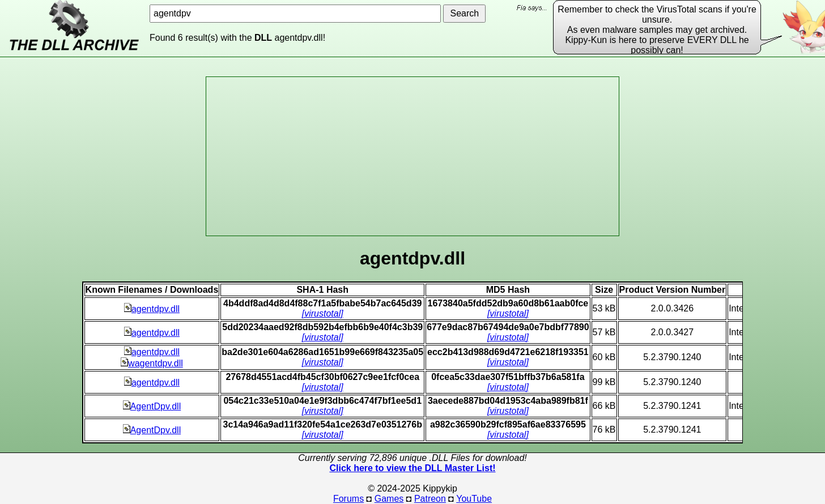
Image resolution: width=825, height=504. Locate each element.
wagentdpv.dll (152, 363)
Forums (348, 499)
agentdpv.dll (152, 309)
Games (389, 499)
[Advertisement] (412, 156)
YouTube (474, 499)
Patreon (430, 499)
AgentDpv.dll (152, 406)
